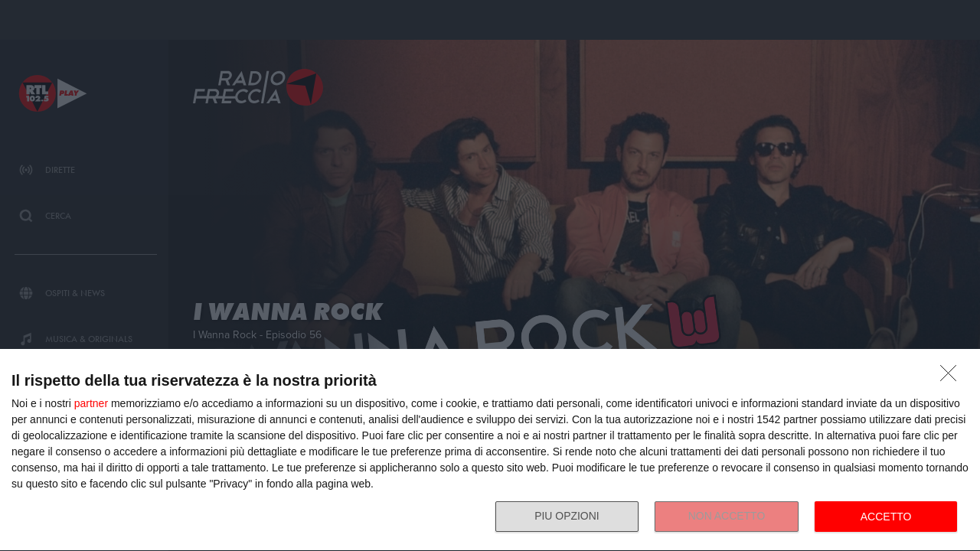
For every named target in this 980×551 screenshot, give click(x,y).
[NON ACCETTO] (952, 377)
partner (91, 403)
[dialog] (490, 450)
